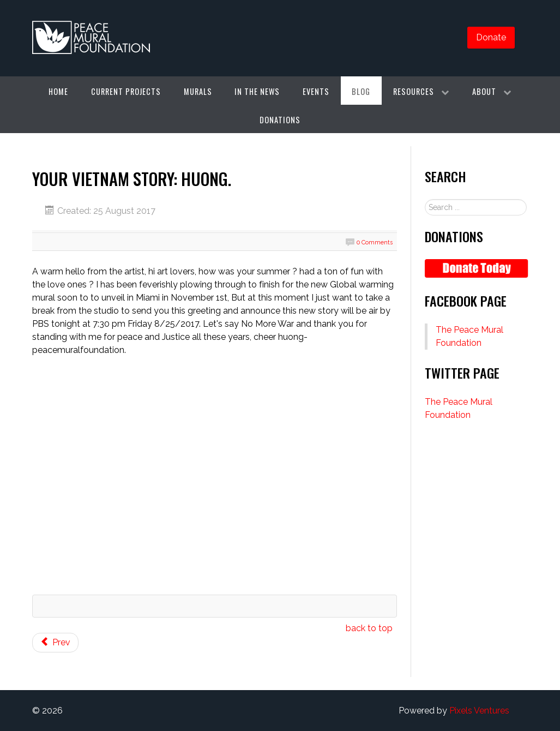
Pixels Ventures (479, 711)
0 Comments (375, 242)
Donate (491, 37)
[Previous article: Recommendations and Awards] (55, 643)
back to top (369, 628)
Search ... (425, 199)
